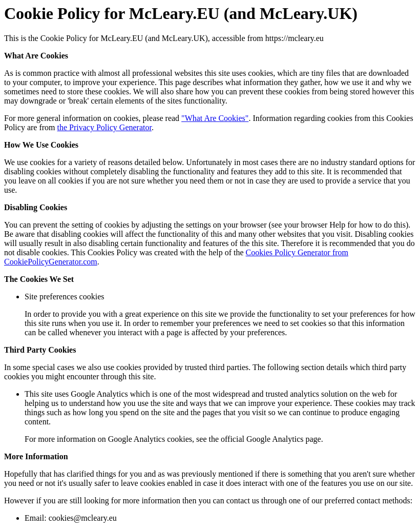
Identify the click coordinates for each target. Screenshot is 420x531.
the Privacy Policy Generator (104, 127)
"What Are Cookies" (215, 118)
